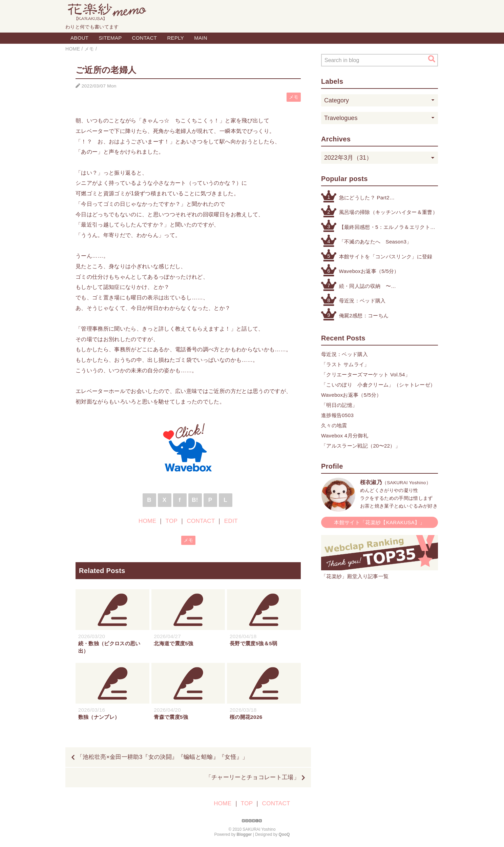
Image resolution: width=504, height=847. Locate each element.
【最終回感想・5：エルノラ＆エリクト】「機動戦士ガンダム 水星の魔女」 (387, 228)
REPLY (175, 38)
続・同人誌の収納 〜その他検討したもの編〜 (368, 287)
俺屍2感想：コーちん (364, 316)
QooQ (284, 834)
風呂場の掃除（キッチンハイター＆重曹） (388, 212)
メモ (294, 97)
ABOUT (79, 38)
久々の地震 (334, 425)
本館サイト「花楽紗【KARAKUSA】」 (380, 522)
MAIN (201, 38)
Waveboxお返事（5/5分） (369, 271)
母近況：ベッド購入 (362, 301)
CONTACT (145, 38)
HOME (147, 521)
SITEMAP (110, 38)
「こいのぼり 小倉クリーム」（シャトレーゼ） (378, 385)
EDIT (231, 521)
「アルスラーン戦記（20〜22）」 (361, 446)
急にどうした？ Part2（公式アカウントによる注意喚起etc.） (385, 198)
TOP (172, 521)
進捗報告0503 (337, 415)
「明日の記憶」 (339, 405)
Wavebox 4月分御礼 (345, 436)
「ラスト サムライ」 (345, 364)
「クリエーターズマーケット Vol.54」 (366, 375)
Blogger (244, 834)
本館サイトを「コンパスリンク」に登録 (386, 257)
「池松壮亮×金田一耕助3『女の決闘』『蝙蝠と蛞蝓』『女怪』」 (163, 757)
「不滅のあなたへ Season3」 (375, 242)
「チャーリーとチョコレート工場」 (253, 777)
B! (195, 500)
